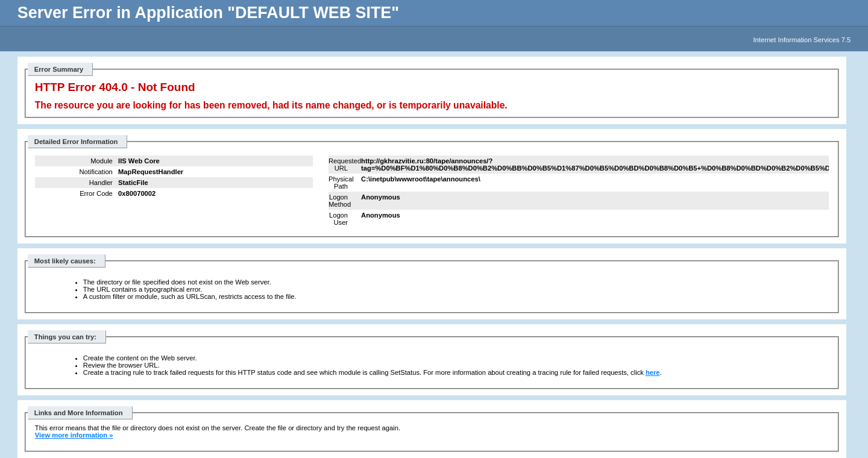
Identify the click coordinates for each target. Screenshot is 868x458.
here (653, 372)
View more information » (74, 435)
